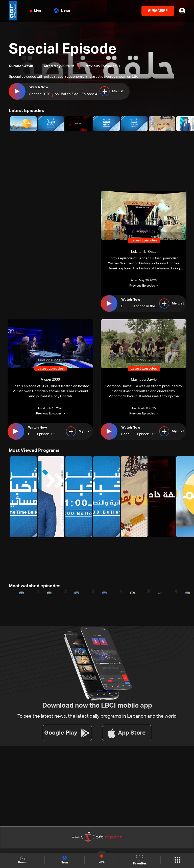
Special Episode (63, 49)
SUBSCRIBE (158, 11)
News (62, 11)
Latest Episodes (27, 111)
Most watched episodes (35, 586)
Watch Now (39, 87)
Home (22, 860)
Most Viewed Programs (34, 451)
